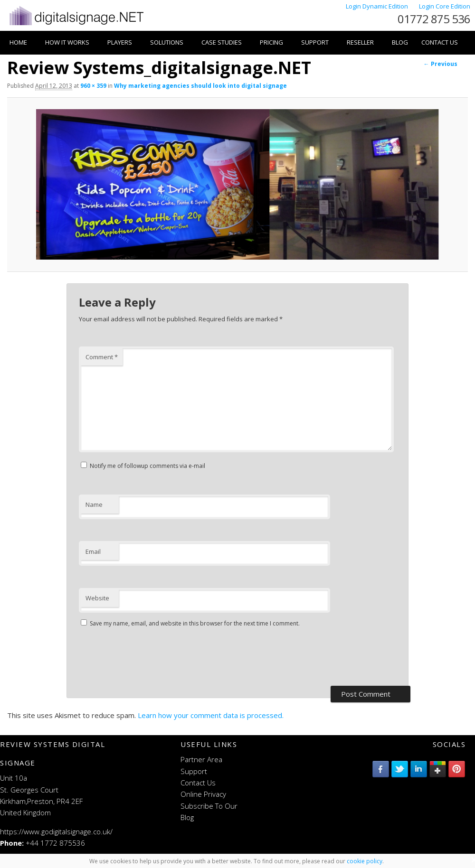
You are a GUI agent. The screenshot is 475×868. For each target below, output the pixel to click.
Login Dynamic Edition (378, 6)
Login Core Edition (445, 6)
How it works (67, 42)
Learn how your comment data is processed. (211, 715)
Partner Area (201, 759)
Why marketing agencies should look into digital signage (200, 86)
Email (93, 551)
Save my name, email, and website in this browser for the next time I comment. (195, 623)
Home (18, 42)
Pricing (271, 42)
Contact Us (440, 42)
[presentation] (151, 658)
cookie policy (365, 861)
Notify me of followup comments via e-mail (147, 466)
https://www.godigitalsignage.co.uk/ (56, 831)
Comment (102, 357)
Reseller (360, 42)
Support (315, 42)
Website (97, 598)
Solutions (167, 42)
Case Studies (222, 42)
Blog (400, 42)
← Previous (441, 64)
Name (94, 504)
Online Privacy (203, 794)
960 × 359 (93, 86)
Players (120, 42)
